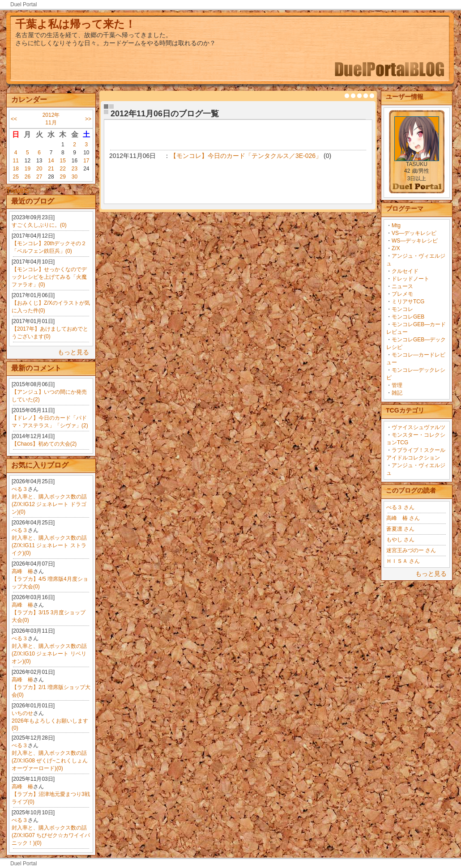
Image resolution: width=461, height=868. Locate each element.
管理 (397, 385)
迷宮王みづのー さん (411, 550)
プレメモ (402, 294)
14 (51, 161)
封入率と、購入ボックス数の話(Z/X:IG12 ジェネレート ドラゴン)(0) (49, 504)
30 (75, 177)
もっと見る (73, 352)
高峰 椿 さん (403, 518)
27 (39, 177)
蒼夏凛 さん (400, 529)
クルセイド (405, 271)
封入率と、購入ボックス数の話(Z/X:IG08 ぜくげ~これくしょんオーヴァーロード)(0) (50, 761)
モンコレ (402, 309)
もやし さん (400, 540)
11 (15, 161)
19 (28, 169)
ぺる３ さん (400, 507)
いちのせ (22, 713)
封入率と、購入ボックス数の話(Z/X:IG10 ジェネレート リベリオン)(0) (49, 654)
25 (15, 177)
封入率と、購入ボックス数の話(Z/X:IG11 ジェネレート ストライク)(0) (49, 545)
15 (63, 161)
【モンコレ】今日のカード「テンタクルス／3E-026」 (246, 156)
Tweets (18, 190)
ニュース (402, 286)
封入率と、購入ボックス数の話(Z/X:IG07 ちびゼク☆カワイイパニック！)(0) (51, 835)
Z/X (396, 248)
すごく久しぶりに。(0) (39, 225)
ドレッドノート (410, 279)
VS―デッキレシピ (414, 233)
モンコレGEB (408, 317)
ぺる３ (20, 489)
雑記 (397, 393)
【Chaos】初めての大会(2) (44, 444)
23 (75, 169)
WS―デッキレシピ (415, 241)
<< (14, 119)
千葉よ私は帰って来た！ (75, 24)
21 (51, 169)
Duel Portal (23, 4)
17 (86, 161)
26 (28, 177)
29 (63, 177)
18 (15, 169)
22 (63, 169)
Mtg (396, 226)
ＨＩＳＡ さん (403, 561)
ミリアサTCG (408, 302)
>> (88, 119)
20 (39, 169)
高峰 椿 (22, 571)
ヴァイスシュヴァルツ (418, 427)
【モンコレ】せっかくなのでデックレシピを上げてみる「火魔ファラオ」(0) (49, 277)
